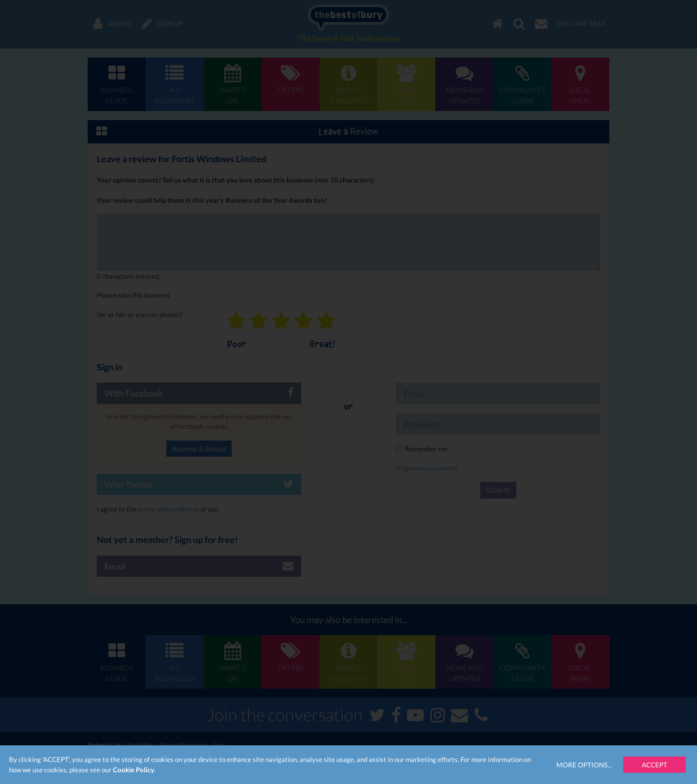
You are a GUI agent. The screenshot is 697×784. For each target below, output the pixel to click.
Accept (655, 765)
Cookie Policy (134, 770)
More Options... (584, 765)
